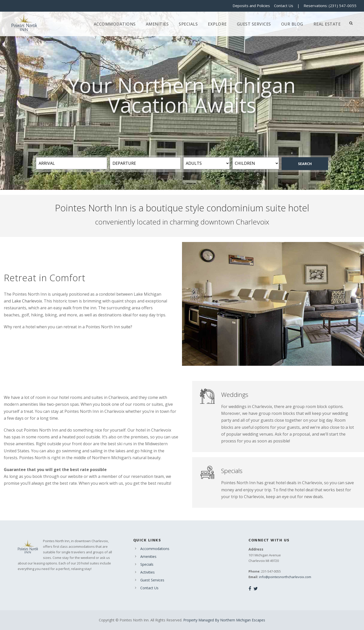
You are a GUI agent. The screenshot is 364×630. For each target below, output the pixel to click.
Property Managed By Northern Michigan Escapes (224, 620)
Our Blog (292, 24)
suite (126, 327)
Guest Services (254, 24)
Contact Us (284, 6)
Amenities (157, 24)
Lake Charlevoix (27, 301)
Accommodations (115, 24)
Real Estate (327, 24)
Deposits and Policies (251, 6)
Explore (217, 24)
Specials (188, 24)
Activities (147, 572)
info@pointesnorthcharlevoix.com (285, 577)
